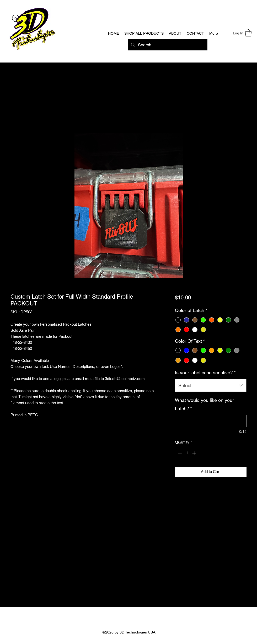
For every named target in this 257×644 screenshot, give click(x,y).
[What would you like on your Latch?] (211, 421)
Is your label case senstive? (205, 373)
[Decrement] (179, 453)
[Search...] (167, 45)
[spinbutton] (187, 453)
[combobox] (211, 386)
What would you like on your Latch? (204, 404)
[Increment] (195, 453)
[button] (248, 33)
